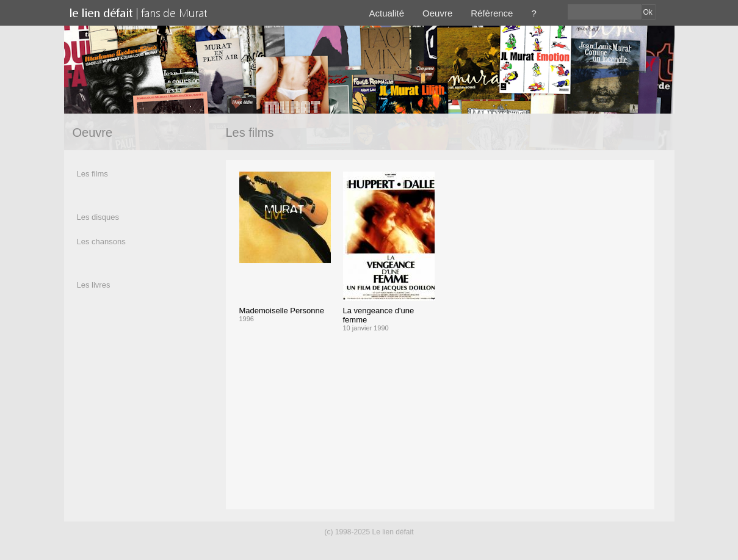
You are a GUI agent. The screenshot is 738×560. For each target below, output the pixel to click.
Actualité (387, 13)
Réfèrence (492, 13)
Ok (648, 12)
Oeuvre (437, 13)
